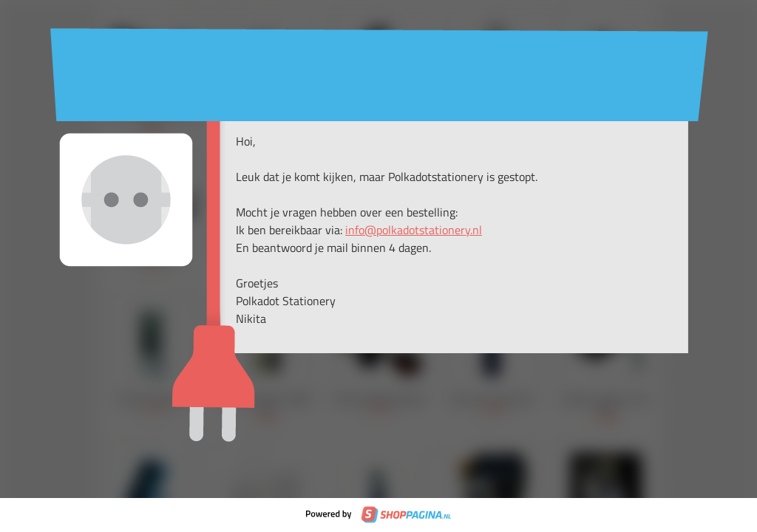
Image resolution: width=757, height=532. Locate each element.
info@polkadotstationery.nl (414, 230)
